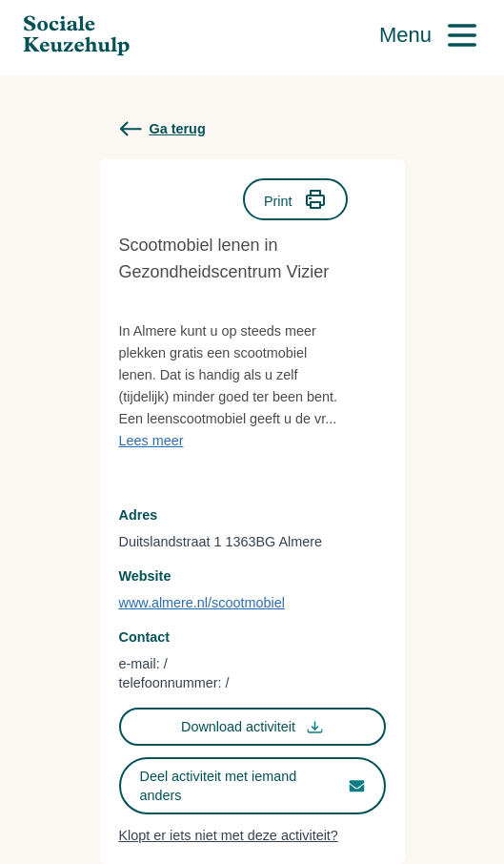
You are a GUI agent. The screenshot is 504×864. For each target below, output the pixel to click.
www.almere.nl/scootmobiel (202, 603)
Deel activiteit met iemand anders (252, 786)
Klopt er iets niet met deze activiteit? (229, 835)
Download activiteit (252, 727)
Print (295, 199)
